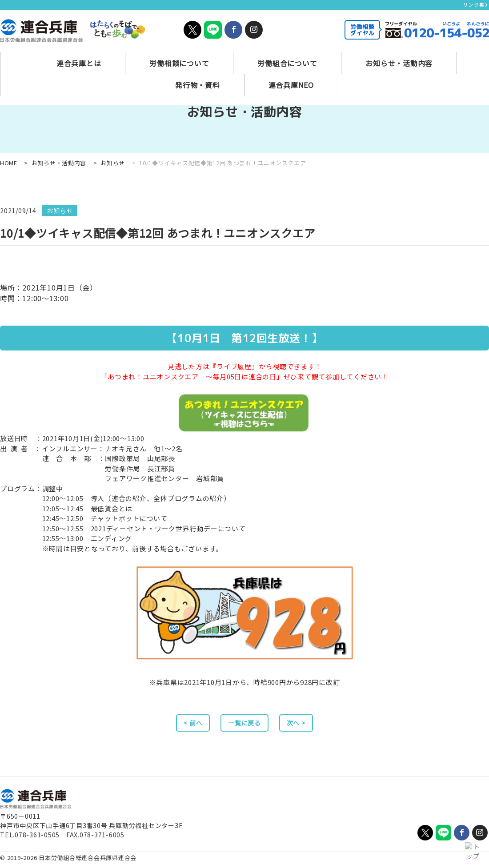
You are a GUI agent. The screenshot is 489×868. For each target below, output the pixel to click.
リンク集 (476, 4)
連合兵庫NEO (445, 55)
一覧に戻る (245, 725)
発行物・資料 (373, 55)
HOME (9, 163)
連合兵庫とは (44, 55)
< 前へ (183, 725)
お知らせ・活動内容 (293, 55)
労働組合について (205, 55)
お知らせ (113, 163)
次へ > (306, 725)
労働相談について (121, 55)
